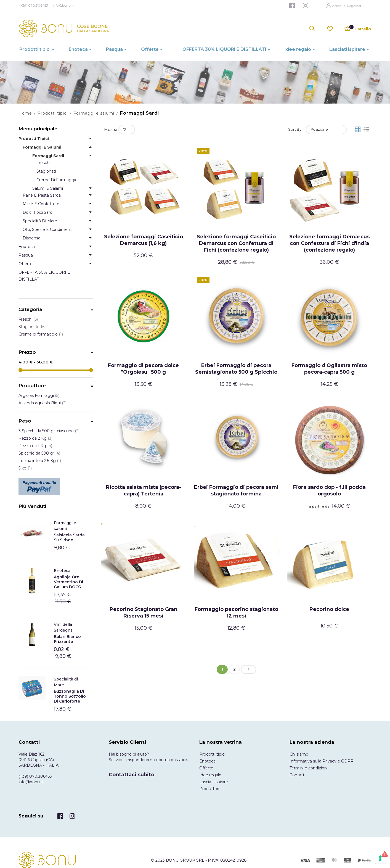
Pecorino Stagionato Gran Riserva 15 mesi (143, 613)
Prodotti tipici (53, 113)
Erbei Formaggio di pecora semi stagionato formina (236, 490)
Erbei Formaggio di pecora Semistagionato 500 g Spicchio (236, 369)
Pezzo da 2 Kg (35, 438)
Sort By (295, 129)
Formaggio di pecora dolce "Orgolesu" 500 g (143, 369)
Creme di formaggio (41, 334)
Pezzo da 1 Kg (35, 446)
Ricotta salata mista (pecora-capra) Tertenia (144, 490)
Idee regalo (210, 775)
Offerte (206, 768)
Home (25, 113)
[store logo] (64, 28)
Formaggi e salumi (94, 113)
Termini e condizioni (309, 768)
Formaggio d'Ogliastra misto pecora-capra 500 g (329, 369)
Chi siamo (299, 754)
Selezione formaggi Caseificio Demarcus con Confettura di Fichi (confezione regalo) (236, 243)
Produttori (209, 789)
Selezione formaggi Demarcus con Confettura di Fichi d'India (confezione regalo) (329, 243)
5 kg (25, 468)
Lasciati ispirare (214, 782)
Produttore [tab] (32, 386)
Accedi (338, 6)
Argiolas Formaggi (39, 395)
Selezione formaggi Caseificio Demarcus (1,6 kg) (144, 240)
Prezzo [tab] (27, 352)
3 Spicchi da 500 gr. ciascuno (49, 431)
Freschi (28, 319)
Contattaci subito (132, 775)
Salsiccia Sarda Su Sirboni (69, 537)
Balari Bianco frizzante (67, 639)
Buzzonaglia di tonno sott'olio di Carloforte (70, 696)
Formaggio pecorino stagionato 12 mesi (236, 613)
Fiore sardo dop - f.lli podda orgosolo (329, 490)
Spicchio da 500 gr (39, 453)
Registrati (355, 6)
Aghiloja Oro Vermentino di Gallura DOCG (68, 582)
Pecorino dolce (329, 609)
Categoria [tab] (30, 309)
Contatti (297, 775)
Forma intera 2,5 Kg (40, 461)
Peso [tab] (25, 421)
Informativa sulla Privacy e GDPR (322, 761)
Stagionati (32, 327)
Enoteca (62, 571)
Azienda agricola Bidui (43, 403)
